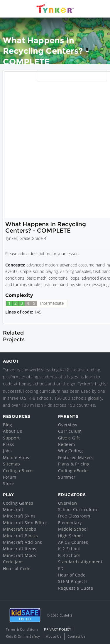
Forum (10, 477)
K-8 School (69, 555)
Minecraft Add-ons (23, 542)
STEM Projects (73, 581)
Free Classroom (74, 516)
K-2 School (69, 549)
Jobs (7, 451)
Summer (67, 477)
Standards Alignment (80, 562)
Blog (7, 425)
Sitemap (12, 464)
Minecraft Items (20, 549)
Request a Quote (76, 588)
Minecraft (13, 509)
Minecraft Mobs (20, 529)
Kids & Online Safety (23, 636)
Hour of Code (17, 568)
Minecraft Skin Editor (25, 523)
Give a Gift (69, 438)
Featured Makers (76, 457)
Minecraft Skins (19, 516)
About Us (12, 431)
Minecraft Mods (20, 555)
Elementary (70, 523)
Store (9, 483)
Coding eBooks (18, 471)
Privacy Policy (57, 629)
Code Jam (13, 562)
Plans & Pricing (74, 464)
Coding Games (18, 503)
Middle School (73, 529)
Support (11, 438)
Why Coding (71, 451)
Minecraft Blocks (20, 536)
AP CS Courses (73, 542)
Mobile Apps (16, 457)
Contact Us (76, 636)
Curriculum (70, 431)
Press (9, 444)
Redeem (67, 444)
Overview (68, 425)
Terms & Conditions (22, 629)
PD (61, 568)
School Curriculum (78, 509)
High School (71, 536)
